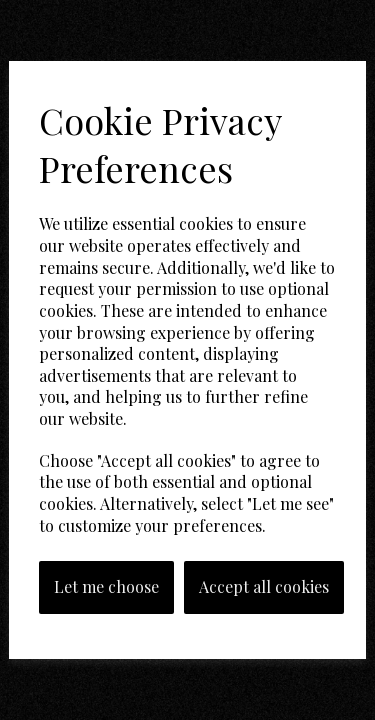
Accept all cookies (264, 586)
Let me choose (106, 586)
